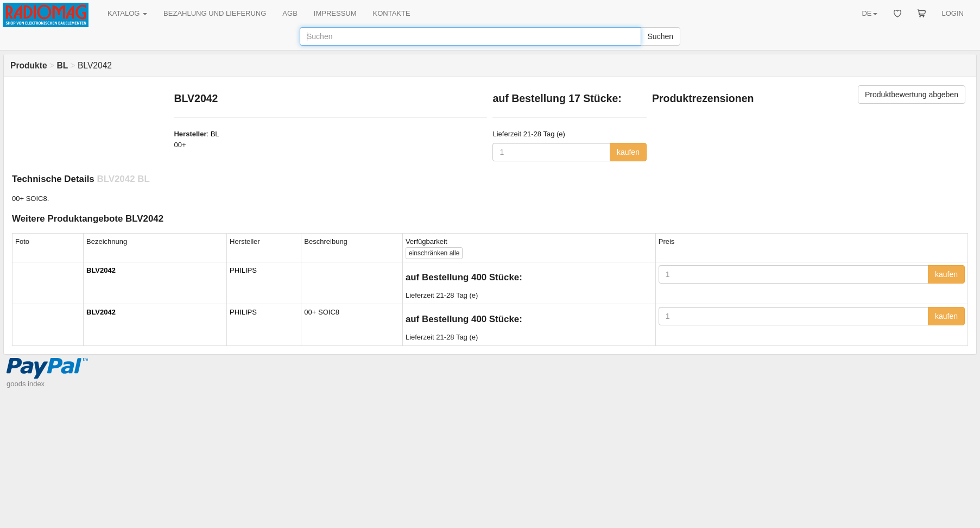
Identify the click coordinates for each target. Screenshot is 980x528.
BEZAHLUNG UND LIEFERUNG (215, 13)
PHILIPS (243, 270)
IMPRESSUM (335, 13)
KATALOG (127, 13)
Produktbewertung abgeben (912, 95)
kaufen (628, 152)
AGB (290, 13)
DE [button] (869, 13)
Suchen (660, 36)
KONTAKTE (392, 13)
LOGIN (953, 13)
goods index (26, 384)
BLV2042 (101, 270)
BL (215, 134)
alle (434, 253)
